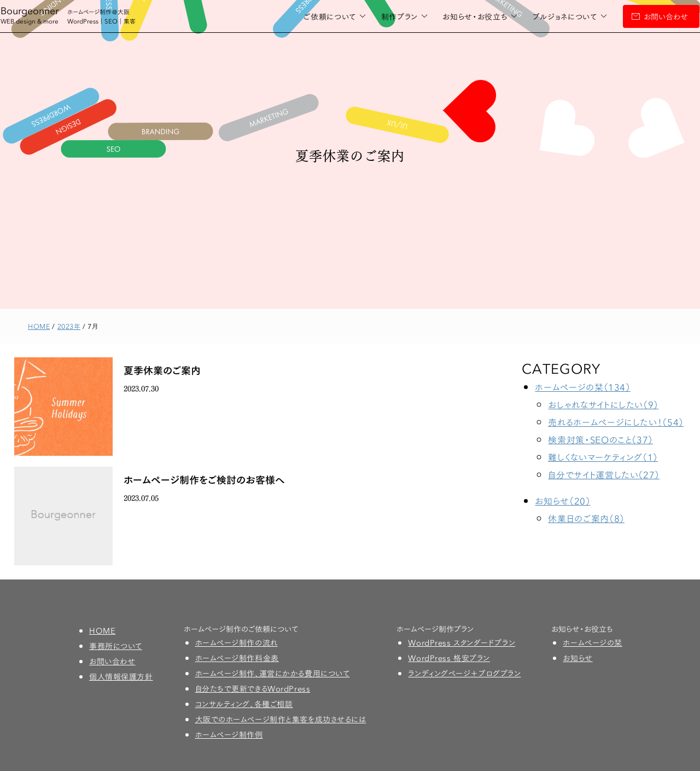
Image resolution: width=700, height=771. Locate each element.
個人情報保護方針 (121, 676)
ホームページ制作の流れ (237, 642)
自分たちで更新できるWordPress (253, 688)
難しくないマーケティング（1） (603, 457)
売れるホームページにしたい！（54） (616, 422)
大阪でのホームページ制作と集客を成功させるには (281, 719)
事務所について (116, 646)
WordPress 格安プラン (449, 658)
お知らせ (577, 658)
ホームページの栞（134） (582, 387)
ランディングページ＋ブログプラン (464, 673)
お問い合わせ (638, 16)
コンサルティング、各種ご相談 (244, 704)
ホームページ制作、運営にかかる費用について (273, 673)
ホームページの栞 (592, 642)
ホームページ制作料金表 (237, 658)
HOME (102, 630)
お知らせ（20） (562, 500)
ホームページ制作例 (229, 734)
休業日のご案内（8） (586, 518)
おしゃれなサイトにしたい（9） (603, 404)
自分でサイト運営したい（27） (604, 474)
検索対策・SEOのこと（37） (600, 439)
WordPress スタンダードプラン (462, 642)
